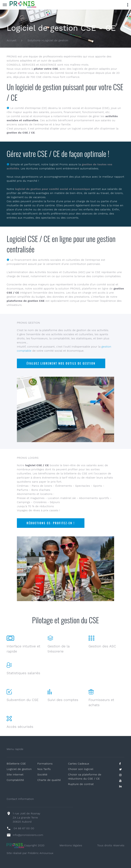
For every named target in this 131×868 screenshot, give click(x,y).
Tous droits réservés (111, 845)
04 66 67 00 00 (24, 828)
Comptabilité (15, 780)
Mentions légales (71, 845)
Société (42, 775)
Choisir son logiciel (81, 769)
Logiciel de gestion (19, 769)
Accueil (12, 40)
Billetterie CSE (16, 764)
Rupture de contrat (81, 784)
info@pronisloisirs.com (28, 835)
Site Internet (15, 775)
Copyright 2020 (26, 846)
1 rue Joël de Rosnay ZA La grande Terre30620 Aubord (26, 818)
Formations (45, 764)
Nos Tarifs (44, 769)
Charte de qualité (49, 780)
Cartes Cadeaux (79, 764)
